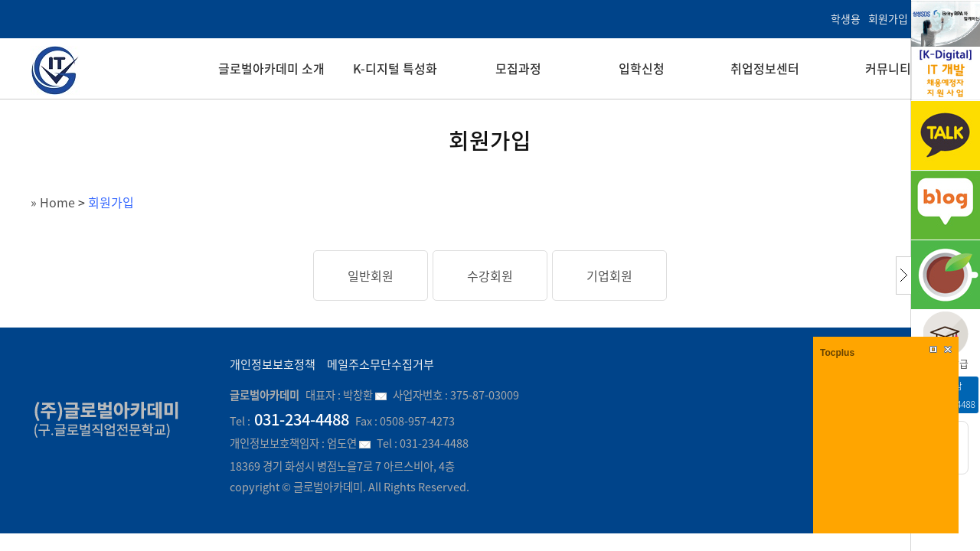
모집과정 (518, 68)
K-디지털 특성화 (395, 68)
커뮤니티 (888, 68)
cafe (946, 275)
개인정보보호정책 (273, 364)
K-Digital (946, 51)
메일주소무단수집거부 (381, 364)
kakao (946, 135)
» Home (53, 202)
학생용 (846, 18)
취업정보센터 (765, 68)
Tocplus (837, 353)
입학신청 (642, 68)
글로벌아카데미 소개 (271, 68)
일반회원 (371, 275)
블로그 (946, 205)
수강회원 (490, 275)
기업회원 (609, 275)
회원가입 (888, 18)
